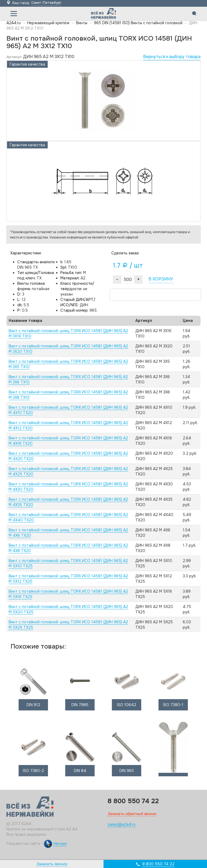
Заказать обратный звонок (132, 814)
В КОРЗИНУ (161, 279)
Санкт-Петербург (46, 3)
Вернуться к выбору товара (172, 57)
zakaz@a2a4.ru (122, 824)
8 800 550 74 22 (158, 864)
